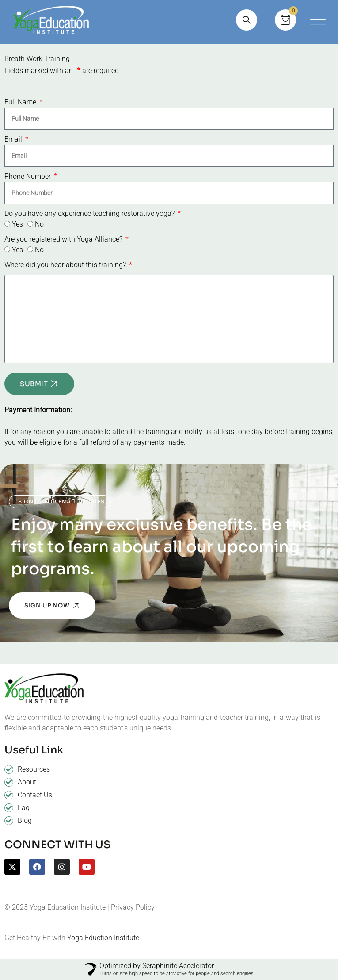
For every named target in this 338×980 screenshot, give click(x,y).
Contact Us (35, 795)
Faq (24, 808)
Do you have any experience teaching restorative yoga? (90, 213)
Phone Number (28, 176)
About (27, 782)
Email (14, 139)
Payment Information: (38, 410)
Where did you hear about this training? (66, 265)
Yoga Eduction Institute (103, 938)
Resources (34, 769)
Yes (17, 224)
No (39, 224)
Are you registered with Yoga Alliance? (64, 239)
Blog (25, 821)
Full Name (21, 102)
